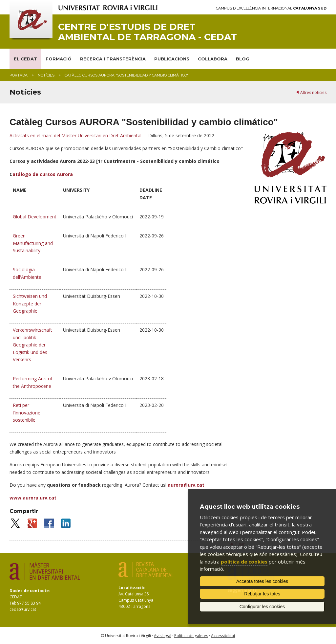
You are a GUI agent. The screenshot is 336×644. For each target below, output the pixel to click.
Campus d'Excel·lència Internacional (271, 8)
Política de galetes (191, 636)
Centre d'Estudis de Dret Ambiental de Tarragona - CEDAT (147, 32)
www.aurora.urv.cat (33, 498)
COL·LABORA (213, 59)
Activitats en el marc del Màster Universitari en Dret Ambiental (75, 135)
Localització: (132, 588)
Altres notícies (313, 92)
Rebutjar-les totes (262, 594)
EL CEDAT (25, 59)
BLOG (243, 59)
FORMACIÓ (59, 59)
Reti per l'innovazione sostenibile (27, 412)
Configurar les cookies (262, 607)
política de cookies (244, 562)
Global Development (35, 217)
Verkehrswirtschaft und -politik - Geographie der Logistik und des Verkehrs (32, 345)
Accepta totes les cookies (262, 581)
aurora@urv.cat (186, 485)
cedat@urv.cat (23, 609)
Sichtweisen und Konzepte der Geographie (30, 303)
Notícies (46, 75)
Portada (19, 75)
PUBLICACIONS (172, 59)
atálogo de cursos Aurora (43, 174)
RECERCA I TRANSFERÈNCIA (113, 59)
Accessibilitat (223, 636)
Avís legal (163, 636)
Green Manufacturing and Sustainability (33, 243)
